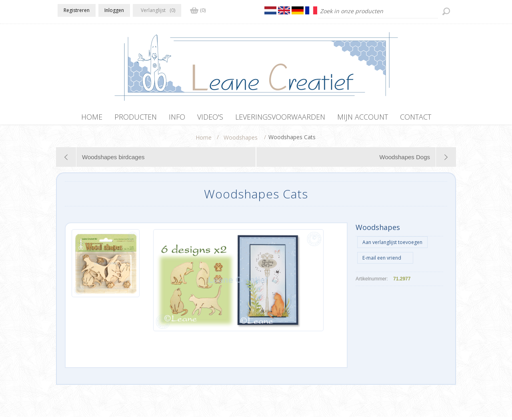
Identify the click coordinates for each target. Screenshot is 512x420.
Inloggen (114, 10)
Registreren (77, 10)
